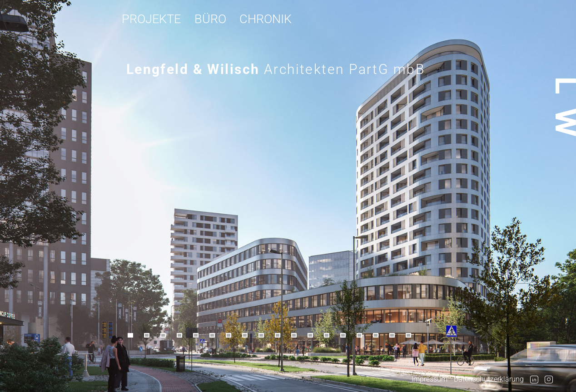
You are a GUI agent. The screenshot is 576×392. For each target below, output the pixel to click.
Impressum (430, 379)
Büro (210, 19)
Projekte (151, 19)
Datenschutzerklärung (489, 379)
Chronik (266, 19)
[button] (134, 336)
